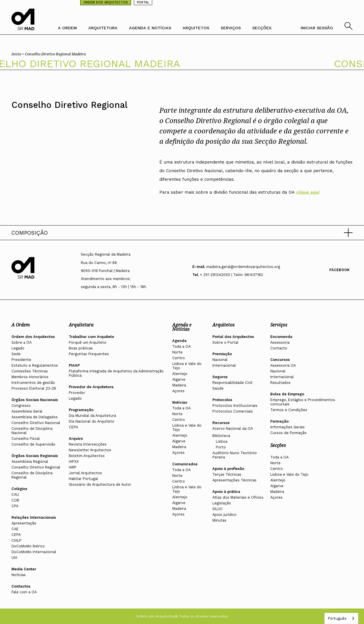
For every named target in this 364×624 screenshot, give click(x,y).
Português (337, 618)
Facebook (339, 270)
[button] (182, 233)
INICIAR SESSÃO (317, 28)
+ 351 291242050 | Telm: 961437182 (232, 275)
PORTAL (143, 2)
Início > (18, 54)
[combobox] (341, 618)
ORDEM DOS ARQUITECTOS (106, 2)
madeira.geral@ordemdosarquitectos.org (243, 267)
